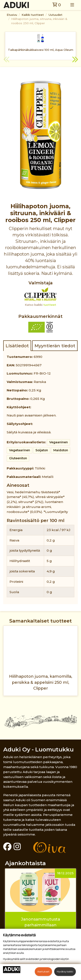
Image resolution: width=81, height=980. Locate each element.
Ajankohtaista (25, 863)
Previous (6, 60)
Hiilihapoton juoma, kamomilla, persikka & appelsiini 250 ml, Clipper (41, 682)
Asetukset (43, 971)
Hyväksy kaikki (65, 971)
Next (75, 60)
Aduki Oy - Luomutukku (38, 749)
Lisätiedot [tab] (17, 346)
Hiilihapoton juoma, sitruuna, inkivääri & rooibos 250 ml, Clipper (39, 21)
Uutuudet (55, 15)
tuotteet (50, 305)
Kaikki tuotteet (33, 15)
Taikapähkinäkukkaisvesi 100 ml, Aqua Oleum (41, 50)
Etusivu (12, 15)
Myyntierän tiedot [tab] (55, 346)
